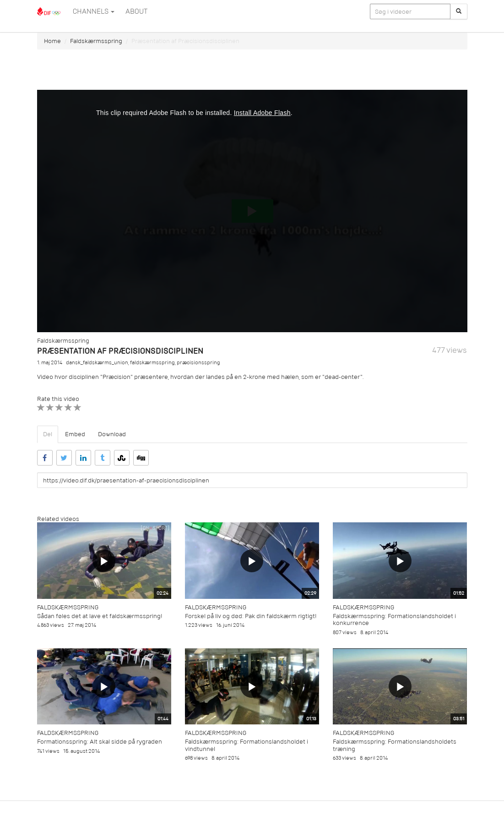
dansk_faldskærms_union (97, 363)
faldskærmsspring (152, 363)
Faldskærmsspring (96, 41)
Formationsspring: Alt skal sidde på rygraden (100, 742)
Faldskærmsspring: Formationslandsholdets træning (395, 745)
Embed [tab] (75, 434)
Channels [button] (94, 11)
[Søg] (459, 11)
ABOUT (136, 11)
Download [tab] (112, 434)
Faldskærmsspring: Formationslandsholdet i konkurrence (394, 619)
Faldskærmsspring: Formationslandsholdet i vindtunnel (247, 745)
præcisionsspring (198, 363)
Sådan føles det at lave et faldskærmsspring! (100, 616)
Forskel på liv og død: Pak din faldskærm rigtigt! (251, 616)
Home (52, 41)
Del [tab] (48, 434)
